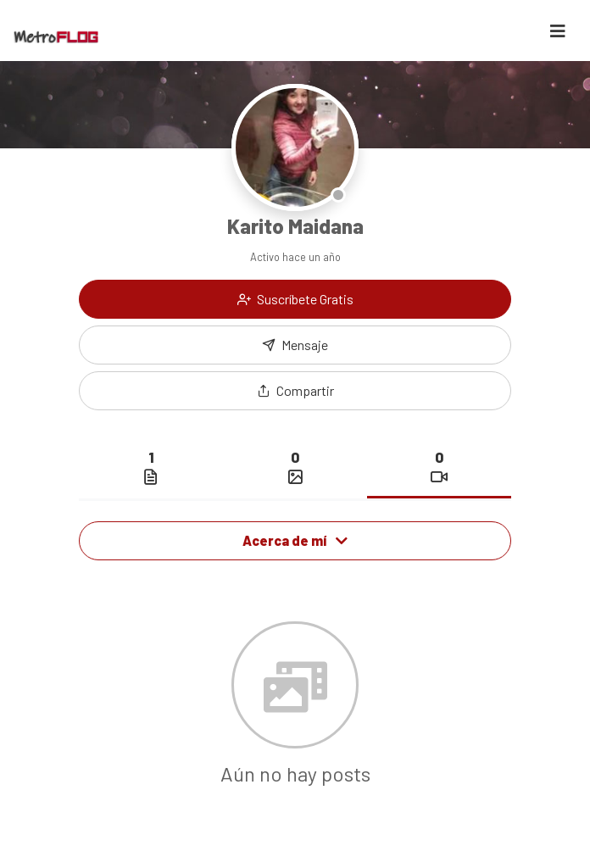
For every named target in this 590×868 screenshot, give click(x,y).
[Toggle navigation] (558, 31)
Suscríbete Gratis (295, 299)
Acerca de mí (295, 540)
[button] (295, 391)
